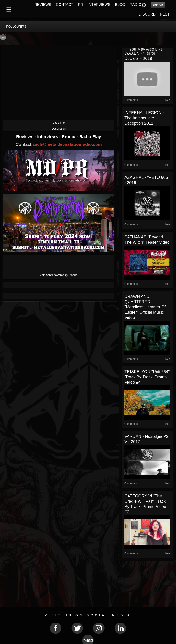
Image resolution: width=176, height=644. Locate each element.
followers (16, 27)
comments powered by (59, 275)
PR (80, 5)
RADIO (136, 5)
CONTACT (65, 5)
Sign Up (158, 5)
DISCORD (147, 14)
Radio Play (90, 137)
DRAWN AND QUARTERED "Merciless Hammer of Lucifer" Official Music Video (145, 307)
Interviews (48, 137)
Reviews (25, 137)
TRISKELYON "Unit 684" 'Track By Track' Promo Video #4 (147, 377)
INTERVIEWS (99, 5)
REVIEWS (43, 5)
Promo (69, 137)
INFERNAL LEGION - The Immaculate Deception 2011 (144, 118)
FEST (165, 14)
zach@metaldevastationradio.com (67, 144)
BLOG (120, 5)
